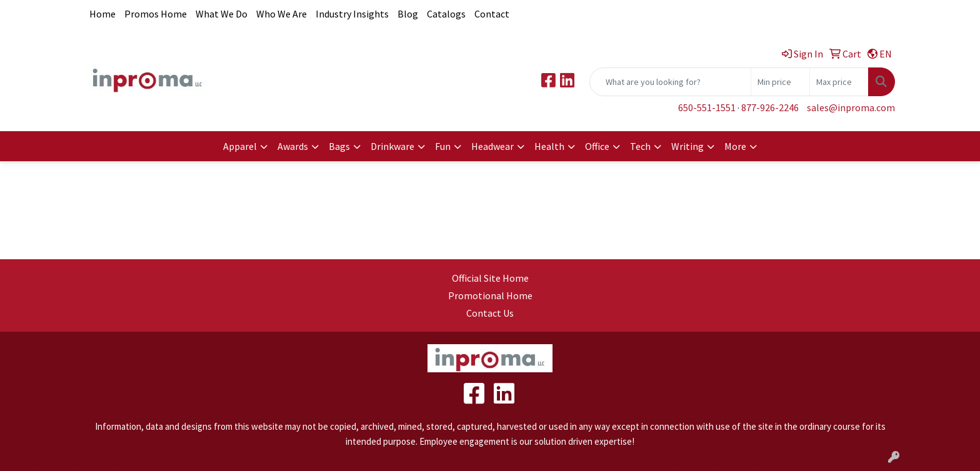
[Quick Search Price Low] (780, 82)
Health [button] (549, 146)
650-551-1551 (707, 107)
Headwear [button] (492, 146)
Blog (408, 14)
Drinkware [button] (392, 146)
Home (102, 14)
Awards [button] (293, 146)
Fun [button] (443, 146)
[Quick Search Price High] (839, 82)
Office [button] (597, 146)
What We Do (222, 14)
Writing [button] (687, 146)
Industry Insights (352, 14)
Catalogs (446, 14)
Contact (492, 14)
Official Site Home (490, 278)
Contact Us (490, 313)
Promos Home (156, 14)
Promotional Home (490, 295)
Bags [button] (339, 146)
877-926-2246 (770, 107)
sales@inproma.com (851, 107)
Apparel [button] (240, 146)
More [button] (735, 146)
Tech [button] (640, 146)
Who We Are (282, 14)
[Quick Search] (670, 82)
